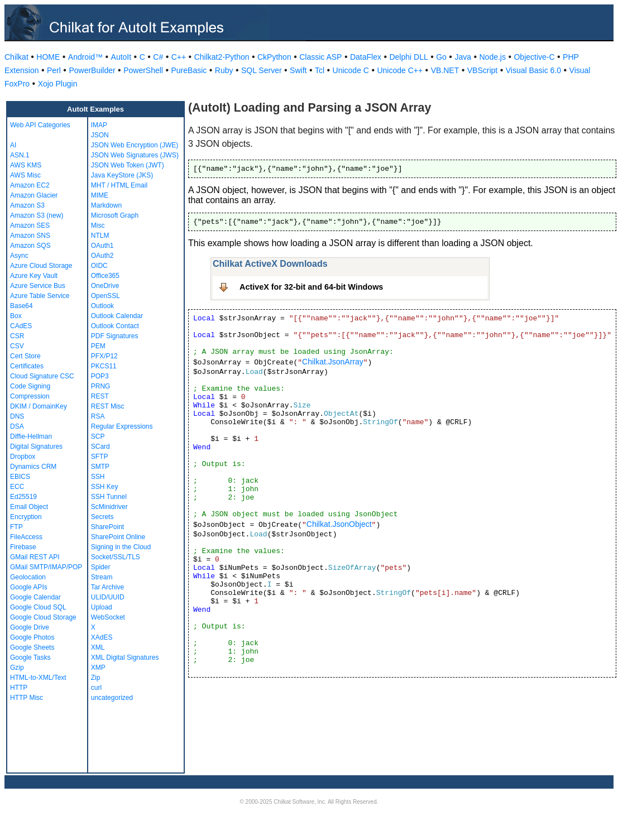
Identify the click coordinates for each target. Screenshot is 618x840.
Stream (102, 577)
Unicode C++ (400, 70)
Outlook (102, 306)
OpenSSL (106, 296)
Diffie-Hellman (31, 436)
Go (441, 57)
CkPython (274, 57)
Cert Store (25, 356)
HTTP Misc (27, 698)
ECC (17, 487)
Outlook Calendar (117, 316)
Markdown (106, 205)
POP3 (100, 376)
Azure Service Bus (38, 286)
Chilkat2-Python (222, 57)
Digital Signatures (36, 447)
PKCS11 (104, 366)
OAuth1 (102, 246)
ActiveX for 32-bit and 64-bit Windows (311, 287)
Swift (298, 70)
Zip (96, 678)
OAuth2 (102, 256)
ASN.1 (20, 155)
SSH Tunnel (109, 497)
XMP (98, 668)
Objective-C (534, 57)
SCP (98, 436)
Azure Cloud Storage (41, 266)
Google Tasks (30, 657)
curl (96, 688)
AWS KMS (26, 165)
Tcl (320, 70)
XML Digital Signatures (125, 657)
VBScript (482, 70)
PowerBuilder (92, 70)
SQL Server (262, 70)
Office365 (105, 276)
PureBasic (189, 70)
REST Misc (108, 406)
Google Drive (30, 627)
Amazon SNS (30, 236)
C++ (179, 57)
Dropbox (23, 457)
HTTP (19, 688)
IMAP (99, 125)
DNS (17, 416)
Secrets (102, 517)
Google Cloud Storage (43, 617)
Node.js (493, 57)
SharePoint (107, 527)
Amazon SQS (30, 246)
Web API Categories (40, 125)
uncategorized (112, 698)
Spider (101, 567)
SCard (100, 447)
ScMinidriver (109, 507)
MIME (100, 195)
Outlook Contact (115, 326)
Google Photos (32, 637)
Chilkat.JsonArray (333, 362)
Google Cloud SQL (38, 607)
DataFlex (366, 57)
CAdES (21, 326)
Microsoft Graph (115, 215)
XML (98, 647)
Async (19, 256)
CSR (17, 336)
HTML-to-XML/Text (38, 678)
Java (463, 57)
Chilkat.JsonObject (339, 524)
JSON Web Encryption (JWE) (135, 145)
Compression (30, 396)
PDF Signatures (115, 336)
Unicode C (351, 70)
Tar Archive (107, 587)
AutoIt (121, 57)
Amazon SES (30, 225)
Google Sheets (32, 647)
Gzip (17, 668)
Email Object (29, 507)
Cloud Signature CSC (42, 376)
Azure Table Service (40, 296)
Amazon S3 (27, 205)
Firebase (23, 547)
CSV (17, 346)
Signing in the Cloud (121, 547)
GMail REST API (35, 557)
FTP (16, 527)
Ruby (224, 70)
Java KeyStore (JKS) (122, 175)
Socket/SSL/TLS (116, 557)
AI (13, 145)
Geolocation (28, 577)
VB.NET (445, 70)
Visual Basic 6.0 (533, 70)
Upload (102, 607)
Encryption (26, 517)
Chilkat (16, 57)
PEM (98, 346)
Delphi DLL (408, 57)
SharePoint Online (118, 537)
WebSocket (108, 617)
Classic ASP (320, 57)
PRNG (101, 386)
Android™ (85, 57)
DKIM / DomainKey (39, 406)
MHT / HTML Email (119, 185)
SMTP (100, 467)
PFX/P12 (104, 356)
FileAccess (26, 537)
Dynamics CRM (33, 467)
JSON (100, 135)
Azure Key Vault (34, 276)
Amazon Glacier (34, 195)
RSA (98, 416)
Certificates (27, 366)
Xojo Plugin (58, 84)
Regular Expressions (122, 426)
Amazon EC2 (30, 185)
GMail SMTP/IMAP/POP (46, 567)
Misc (98, 225)
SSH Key (105, 487)
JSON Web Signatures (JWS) (135, 155)
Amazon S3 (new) (37, 215)
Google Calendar (35, 597)
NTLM (100, 236)
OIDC (99, 266)
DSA (17, 426)
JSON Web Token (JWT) (128, 165)
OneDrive (105, 286)
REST (100, 396)
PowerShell (143, 70)
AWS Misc (25, 175)
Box (16, 316)
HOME (48, 57)
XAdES (102, 637)
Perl (54, 70)
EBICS (20, 477)
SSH (98, 477)
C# (158, 57)
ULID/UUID (108, 597)
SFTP (100, 457)
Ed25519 (23, 497)
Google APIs (29, 587)
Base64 (21, 306)
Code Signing (30, 386)
